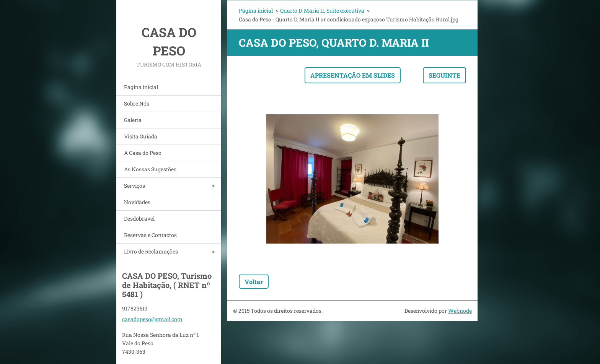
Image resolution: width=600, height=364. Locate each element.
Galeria (133, 120)
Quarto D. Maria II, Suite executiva (322, 11)
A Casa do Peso (143, 153)
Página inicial (141, 87)
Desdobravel (139, 219)
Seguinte (444, 75)
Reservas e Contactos (150, 235)
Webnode (460, 311)
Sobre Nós (137, 103)
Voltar (254, 282)
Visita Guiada (141, 136)
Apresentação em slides (353, 75)
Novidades (137, 202)
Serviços (135, 186)
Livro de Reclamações (151, 251)
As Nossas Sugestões (150, 169)
